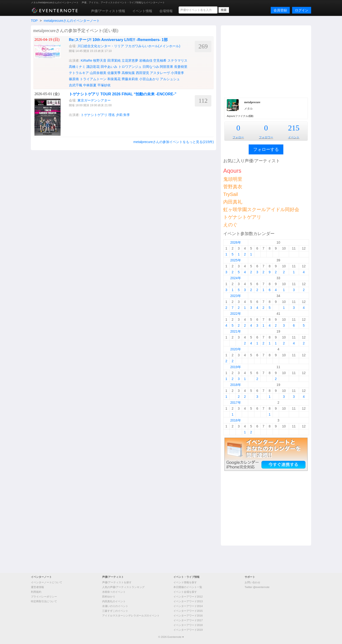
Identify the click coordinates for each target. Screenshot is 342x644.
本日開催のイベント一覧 (188, 587)
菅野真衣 (233, 187)
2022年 (235, 314)
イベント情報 (142, 11)
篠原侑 (74, 79)
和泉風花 (114, 79)
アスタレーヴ (160, 73)
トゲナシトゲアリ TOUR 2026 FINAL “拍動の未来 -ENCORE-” (123, 94)
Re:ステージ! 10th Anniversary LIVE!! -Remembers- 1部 (118, 40)
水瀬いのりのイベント (115, 606)
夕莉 (119, 115)
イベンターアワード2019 (188, 630)
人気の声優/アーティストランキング (123, 587)
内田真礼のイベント (114, 601)
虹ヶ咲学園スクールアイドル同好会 (261, 209)
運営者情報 (37, 587)
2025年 (235, 260)
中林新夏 (90, 85)
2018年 (235, 385)
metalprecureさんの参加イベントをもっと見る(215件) (174, 142)
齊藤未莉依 (130, 79)
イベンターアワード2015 (188, 611)
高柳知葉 (128, 73)
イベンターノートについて (47, 582)
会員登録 (280, 10)
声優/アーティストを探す (117, 582)
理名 (112, 115)
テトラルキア (79, 73)
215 (294, 128)
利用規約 (36, 592)
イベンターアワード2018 (188, 625)
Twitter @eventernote (257, 587)
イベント (294, 137)
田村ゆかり (109, 597)
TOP (34, 21)
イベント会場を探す (185, 592)
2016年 (235, 420)
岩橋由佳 (146, 60)
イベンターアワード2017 (188, 620)
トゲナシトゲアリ (94, 115)
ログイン (302, 10)
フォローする (266, 149)
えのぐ (230, 225)
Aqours (232, 171)
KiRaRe (86, 60)
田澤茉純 (114, 60)
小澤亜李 (177, 73)
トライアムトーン (93, 79)
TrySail (230, 194)
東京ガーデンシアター (94, 100)
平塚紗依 (104, 85)
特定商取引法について (44, 601)
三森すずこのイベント (115, 611)
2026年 (235, 242)
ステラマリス (177, 60)
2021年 (235, 331)
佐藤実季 (114, 73)
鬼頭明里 (233, 179)
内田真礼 (233, 202)
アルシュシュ (170, 79)
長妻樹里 (181, 67)
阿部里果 (166, 67)
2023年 (235, 296)
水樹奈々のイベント (114, 592)
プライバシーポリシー (44, 597)
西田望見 (142, 73)
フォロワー (266, 137)
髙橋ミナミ (77, 67)
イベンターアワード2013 (188, 601)
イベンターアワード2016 (188, 616)
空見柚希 (160, 60)
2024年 (235, 278)
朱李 (127, 115)
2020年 (235, 349)
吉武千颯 (76, 85)
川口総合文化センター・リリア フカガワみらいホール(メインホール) (129, 46)
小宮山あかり (149, 79)
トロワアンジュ (130, 67)
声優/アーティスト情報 (108, 11)
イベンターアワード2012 (188, 597)
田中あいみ (109, 67)
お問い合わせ (252, 582)
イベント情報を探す (185, 582)
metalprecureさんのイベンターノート (72, 21)
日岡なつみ (151, 67)
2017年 (235, 403)
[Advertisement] (266, 61)
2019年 (235, 367)
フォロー (238, 137)
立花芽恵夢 (130, 60)
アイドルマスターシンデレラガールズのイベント (131, 616)
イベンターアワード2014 (188, 606)
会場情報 (166, 11)
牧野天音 (100, 60)
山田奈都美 (98, 73)
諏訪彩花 (93, 67)
